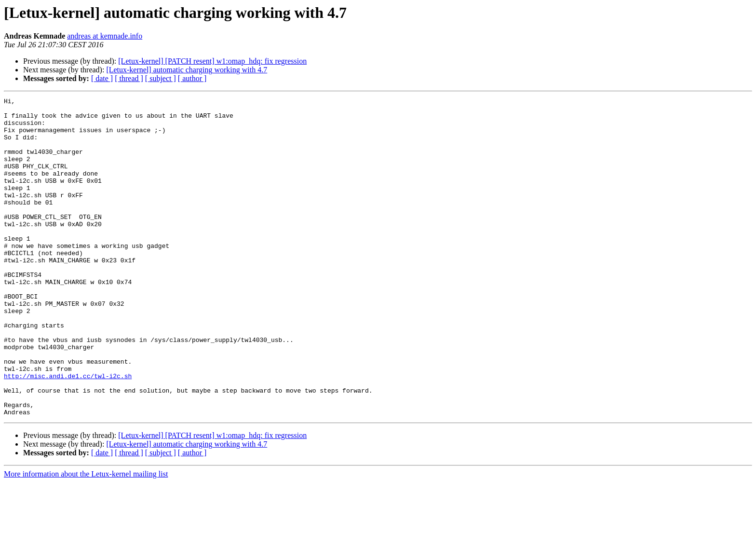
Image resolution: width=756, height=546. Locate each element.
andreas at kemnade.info (105, 36)
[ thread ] (129, 78)
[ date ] (102, 78)
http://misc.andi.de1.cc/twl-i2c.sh (68, 432)
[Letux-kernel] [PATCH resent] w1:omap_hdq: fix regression (212, 61)
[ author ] (192, 78)
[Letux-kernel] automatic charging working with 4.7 (187, 70)
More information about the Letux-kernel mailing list (86, 538)
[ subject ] (161, 78)
